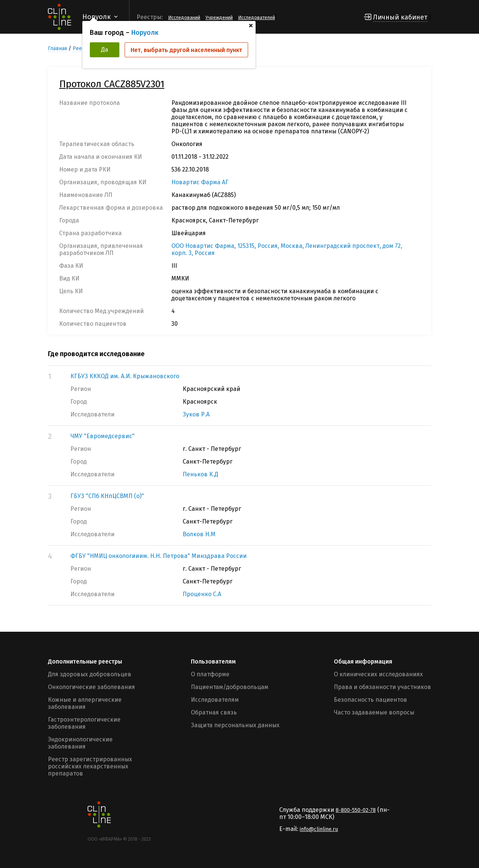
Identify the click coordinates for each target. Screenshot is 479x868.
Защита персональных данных (235, 725)
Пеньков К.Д (200, 474)
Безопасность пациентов (370, 700)
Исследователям (215, 700)
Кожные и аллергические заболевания (85, 703)
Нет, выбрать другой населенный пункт (186, 50)
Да (105, 50)
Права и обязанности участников (382, 687)
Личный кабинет (400, 17)
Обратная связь (214, 712)
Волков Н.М (199, 534)
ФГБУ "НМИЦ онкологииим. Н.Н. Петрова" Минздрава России (158, 556)
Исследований (184, 17)
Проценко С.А (202, 594)
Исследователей (257, 17)
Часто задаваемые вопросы (374, 712)
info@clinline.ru (319, 829)
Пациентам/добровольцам (230, 687)
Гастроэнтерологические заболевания (84, 723)
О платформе (210, 674)
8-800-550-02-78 (356, 810)
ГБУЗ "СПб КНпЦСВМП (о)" (107, 496)
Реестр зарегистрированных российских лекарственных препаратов (90, 766)
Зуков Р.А (196, 414)
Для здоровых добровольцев (90, 674)
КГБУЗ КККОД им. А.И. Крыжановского (125, 376)
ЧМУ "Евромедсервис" (103, 436)
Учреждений (219, 17)
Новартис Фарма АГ (200, 182)
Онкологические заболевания (91, 687)
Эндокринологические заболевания (80, 743)
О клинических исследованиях (378, 674)
